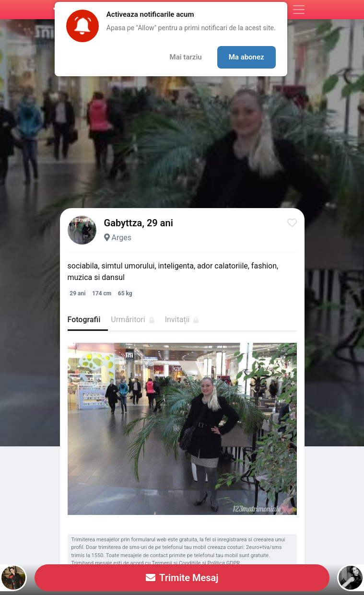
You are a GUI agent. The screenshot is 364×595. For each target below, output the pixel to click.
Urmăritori (132, 320)
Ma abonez (247, 57)
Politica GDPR (223, 563)
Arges (121, 238)
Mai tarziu (186, 57)
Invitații (182, 320)
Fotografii (84, 320)
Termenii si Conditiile (176, 563)
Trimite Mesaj (182, 578)
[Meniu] (299, 10)
